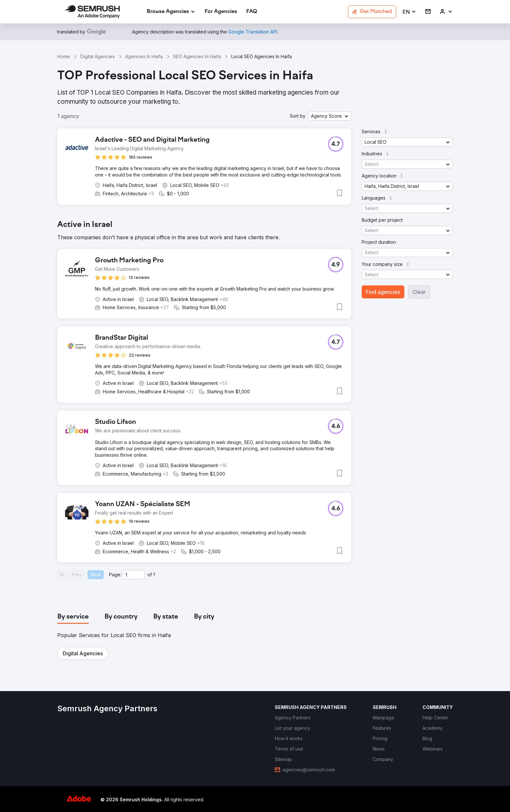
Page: (115, 575)
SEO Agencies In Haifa (197, 56)
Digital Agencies (98, 56)
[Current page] (134, 575)
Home (64, 56)
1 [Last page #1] (154, 575)
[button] (409, 12)
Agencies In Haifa (144, 56)
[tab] (73, 617)
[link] (221, 12)
